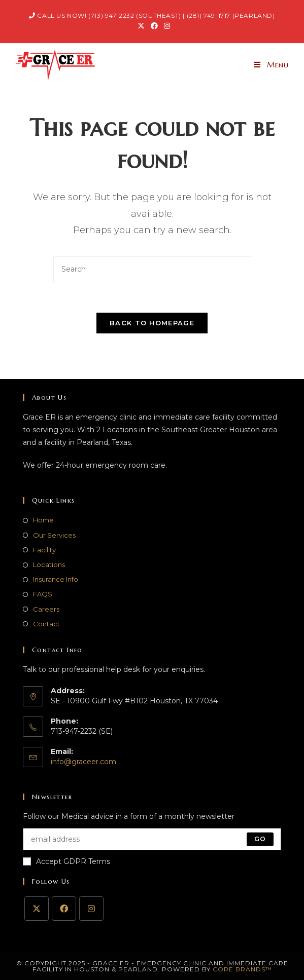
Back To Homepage (152, 323)
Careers (46, 609)
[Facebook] (64, 909)
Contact (46, 624)
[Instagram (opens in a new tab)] (165, 26)
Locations (49, 564)
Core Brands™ (242, 969)
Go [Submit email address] (260, 839)
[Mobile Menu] (271, 65)
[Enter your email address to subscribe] (152, 839)
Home (43, 520)
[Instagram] (91, 909)
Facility (44, 550)
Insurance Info (56, 579)
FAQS (43, 594)
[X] (37, 909)
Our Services (54, 535)
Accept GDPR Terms (66, 861)
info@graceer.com (83, 762)
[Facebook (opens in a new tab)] (154, 26)
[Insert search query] (152, 269)
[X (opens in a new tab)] (141, 26)
